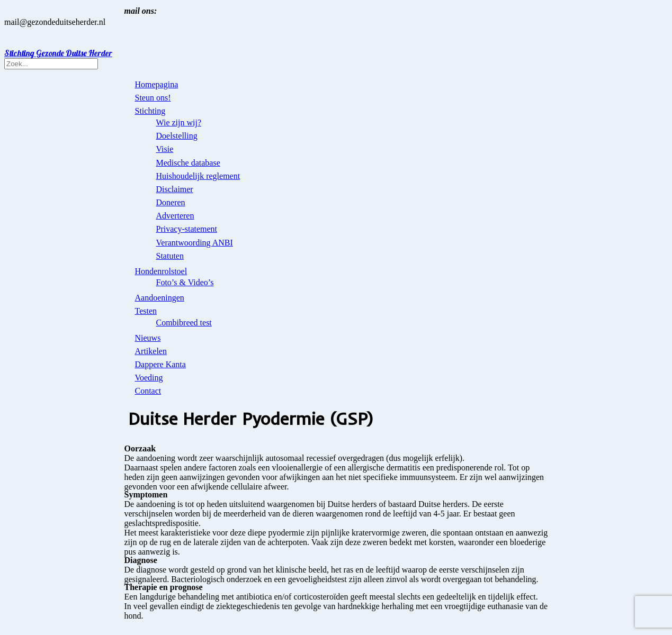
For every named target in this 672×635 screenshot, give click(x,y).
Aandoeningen (160, 298)
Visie (165, 149)
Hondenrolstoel (161, 271)
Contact (148, 391)
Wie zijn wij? (179, 123)
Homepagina (157, 84)
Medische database (188, 163)
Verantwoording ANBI (195, 243)
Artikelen (151, 351)
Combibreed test (184, 323)
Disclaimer (175, 189)
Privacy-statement (187, 229)
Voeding (149, 378)
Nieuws (148, 338)
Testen (146, 311)
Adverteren (175, 216)
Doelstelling (177, 136)
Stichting (150, 111)
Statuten (170, 256)
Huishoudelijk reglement (198, 176)
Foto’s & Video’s (185, 282)
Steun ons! (153, 98)
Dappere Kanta (160, 364)
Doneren (171, 202)
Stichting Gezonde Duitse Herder (58, 53)
